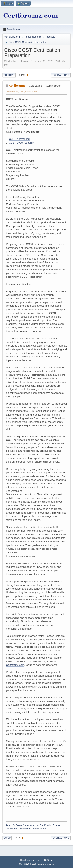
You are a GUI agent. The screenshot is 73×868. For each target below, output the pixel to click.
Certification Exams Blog (18, 829)
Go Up (7, 838)
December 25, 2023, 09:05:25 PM (21, 91)
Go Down (9, 75)
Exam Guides (39, 829)
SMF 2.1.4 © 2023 (28, 864)
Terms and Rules (34, 860)
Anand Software (14, 825)
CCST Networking (19, 139)
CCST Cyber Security (21, 143)
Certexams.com (15, 665)
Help (22, 860)
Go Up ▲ (48, 860)
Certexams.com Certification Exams (41, 825)
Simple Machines (46, 864)
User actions (61, 75)
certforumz (17, 85)
